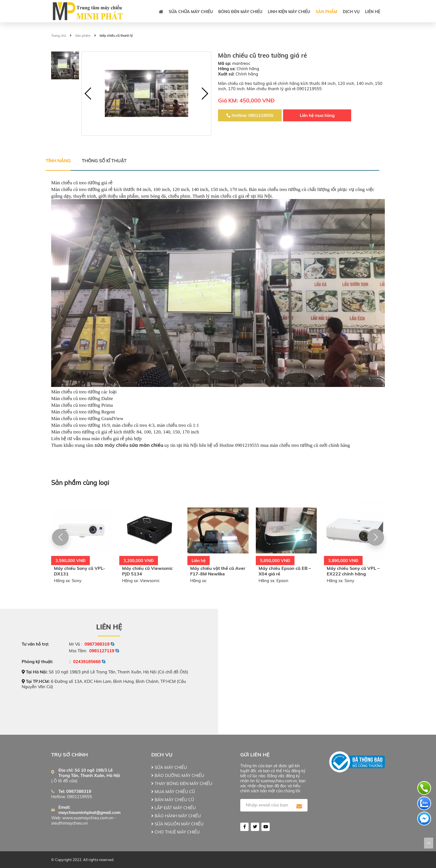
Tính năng (58, 161)
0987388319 (97, 644)
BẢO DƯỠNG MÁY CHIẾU (178, 775)
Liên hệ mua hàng (317, 115)
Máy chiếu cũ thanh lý (116, 35)
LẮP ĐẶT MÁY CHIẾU (174, 808)
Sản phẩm (326, 12)
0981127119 (102, 651)
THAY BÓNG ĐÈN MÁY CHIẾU (182, 784)
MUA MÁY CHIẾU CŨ (173, 792)
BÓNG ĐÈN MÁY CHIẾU (240, 12)
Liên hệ (373, 12)
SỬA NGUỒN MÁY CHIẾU (177, 824)
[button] (205, 94)
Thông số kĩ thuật (104, 161)
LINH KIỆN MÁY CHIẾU (289, 12)
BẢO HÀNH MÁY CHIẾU (176, 816)
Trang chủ (59, 35)
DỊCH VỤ (351, 12)
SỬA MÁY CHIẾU (169, 767)
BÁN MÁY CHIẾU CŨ (173, 800)
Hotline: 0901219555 (250, 115)
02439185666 (87, 662)
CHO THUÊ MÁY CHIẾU (175, 832)
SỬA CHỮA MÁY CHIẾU (191, 12)
